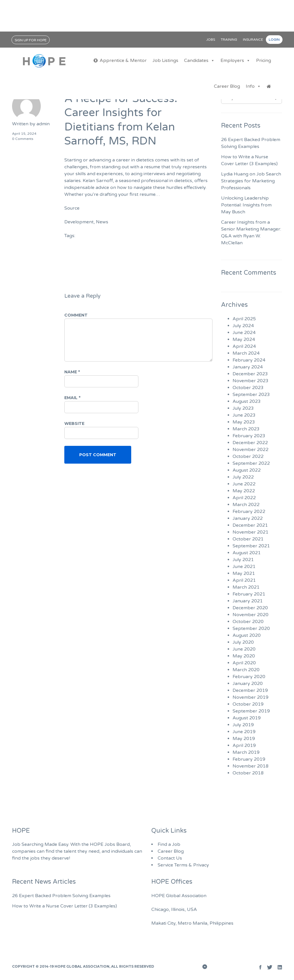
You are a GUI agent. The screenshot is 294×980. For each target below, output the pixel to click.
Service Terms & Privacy (183, 865)
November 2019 (251, 697)
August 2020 (247, 635)
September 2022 (251, 463)
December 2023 (250, 374)
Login (274, 40)
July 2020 (243, 642)
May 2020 (244, 656)
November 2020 (251, 615)
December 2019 (250, 690)
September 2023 (251, 395)
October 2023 (248, 388)
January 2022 (248, 518)
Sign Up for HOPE (31, 40)
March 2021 (246, 587)
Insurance (253, 40)
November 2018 (251, 766)
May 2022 (244, 491)
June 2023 (244, 415)
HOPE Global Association (82, 966)
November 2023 (251, 381)
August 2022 (247, 470)
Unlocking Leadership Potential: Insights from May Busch (246, 205)
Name (72, 372)
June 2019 (244, 732)
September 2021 (251, 546)
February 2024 (249, 360)
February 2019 (249, 759)
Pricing (264, 60)
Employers (235, 60)
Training (229, 40)
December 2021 (250, 525)
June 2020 (244, 649)
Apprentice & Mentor (123, 60)
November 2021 (251, 532)
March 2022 (246, 505)
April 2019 (244, 745)
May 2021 (244, 573)
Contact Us (170, 858)
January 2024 (248, 367)
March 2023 (246, 429)
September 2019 (251, 711)
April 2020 (244, 663)
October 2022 (248, 456)
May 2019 (244, 739)
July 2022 (243, 477)
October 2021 (248, 539)
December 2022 (250, 443)
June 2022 (244, 484)
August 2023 (247, 401)
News (102, 222)
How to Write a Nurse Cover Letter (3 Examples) (64, 906)
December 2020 (250, 608)
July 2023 (243, 408)
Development (79, 222)
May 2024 (244, 339)
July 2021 (243, 560)
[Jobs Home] (269, 86)
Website (74, 423)
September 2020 (251, 628)
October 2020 (248, 622)
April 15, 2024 (24, 134)
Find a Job (169, 844)
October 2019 (248, 704)
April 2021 (244, 580)
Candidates (199, 60)
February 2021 (249, 594)
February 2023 (249, 436)
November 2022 (251, 450)
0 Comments (23, 139)
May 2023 (244, 422)
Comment (76, 315)
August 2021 (247, 553)
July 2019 (243, 725)
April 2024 (244, 346)
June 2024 (244, 333)
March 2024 (246, 353)
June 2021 (244, 567)
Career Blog (227, 86)
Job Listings (165, 60)
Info (253, 86)
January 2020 (248, 684)
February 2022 (249, 512)
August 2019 (247, 718)
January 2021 (248, 601)
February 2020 (249, 677)
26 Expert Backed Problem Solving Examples (61, 896)
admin (43, 124)
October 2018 (248, 773)
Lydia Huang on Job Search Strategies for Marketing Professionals (251, 181)
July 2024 (243, 326)
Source (72, 208)
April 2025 (244, 319)
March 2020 (246, 670)
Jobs (211, 40)
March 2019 (246, 752)
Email (72, 398)
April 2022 (244, 498)
